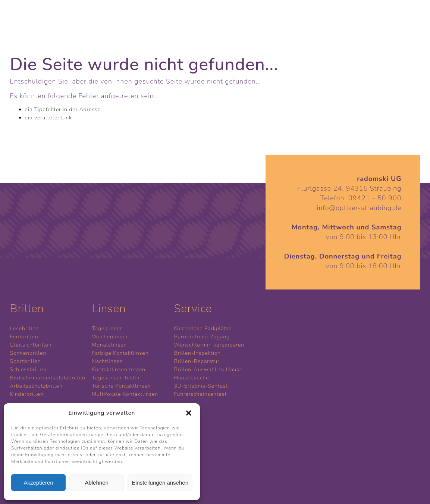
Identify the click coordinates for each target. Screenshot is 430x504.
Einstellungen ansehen (160, 483)
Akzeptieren (38, 483)
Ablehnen (96, 483)
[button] (189, 413)
